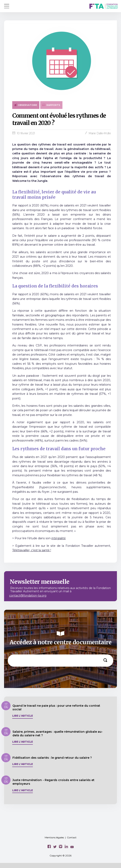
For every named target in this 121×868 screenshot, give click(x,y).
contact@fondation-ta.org (28, 596)
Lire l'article (23, 716)
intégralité (59, 538)
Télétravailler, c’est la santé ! (32, 550)
